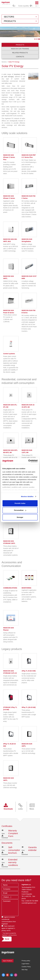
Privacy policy (26, 961)
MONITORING (27, 588)
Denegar (20, 517)
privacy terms (6, 931)
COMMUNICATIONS (10, 588)
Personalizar (20, 510)
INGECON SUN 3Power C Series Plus (9, 157)
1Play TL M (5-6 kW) (29, 671)
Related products (20, 53)
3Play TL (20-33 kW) (29, 707)
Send (7, 939)
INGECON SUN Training (20, 49)
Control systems (9, 354)
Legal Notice (25, 964)
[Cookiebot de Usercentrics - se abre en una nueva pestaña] (28, 461)
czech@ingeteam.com (29, 903)
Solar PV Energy (14, 62)
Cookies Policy (26, 967)
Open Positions (8, 961)
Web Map (25, 970)
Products (20, 45)
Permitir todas (20, 503)
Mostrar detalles (27, 496)
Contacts (20, 57)
